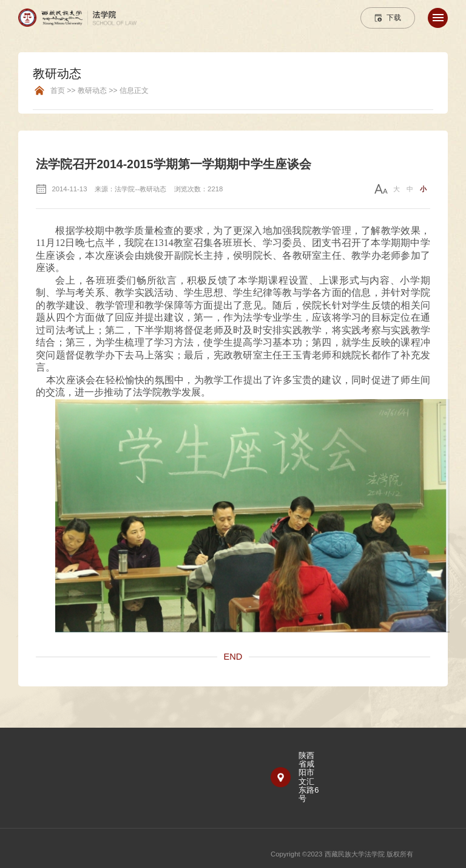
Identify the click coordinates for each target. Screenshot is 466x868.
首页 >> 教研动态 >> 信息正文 (100, 91)
